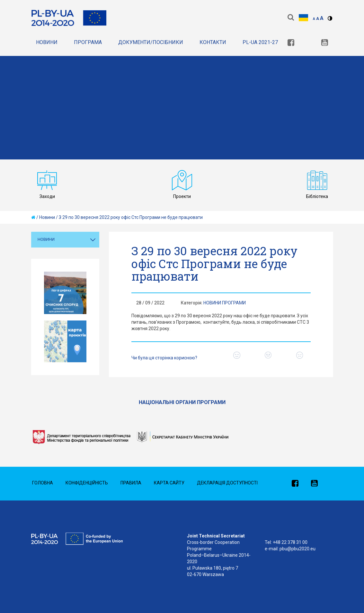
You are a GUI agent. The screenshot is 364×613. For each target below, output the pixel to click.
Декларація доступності (227, 483)
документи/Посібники (151, 42)
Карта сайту (169, 483)
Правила (131, 483)
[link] (291, 43)
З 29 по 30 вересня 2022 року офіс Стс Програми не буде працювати (131, 217)
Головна (43, 483)
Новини (47, 42)
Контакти (213, 42)
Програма (88, 42)
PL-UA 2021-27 (260, 42)
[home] (33, 217)
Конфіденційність (87, 483)
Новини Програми (225, 303)
